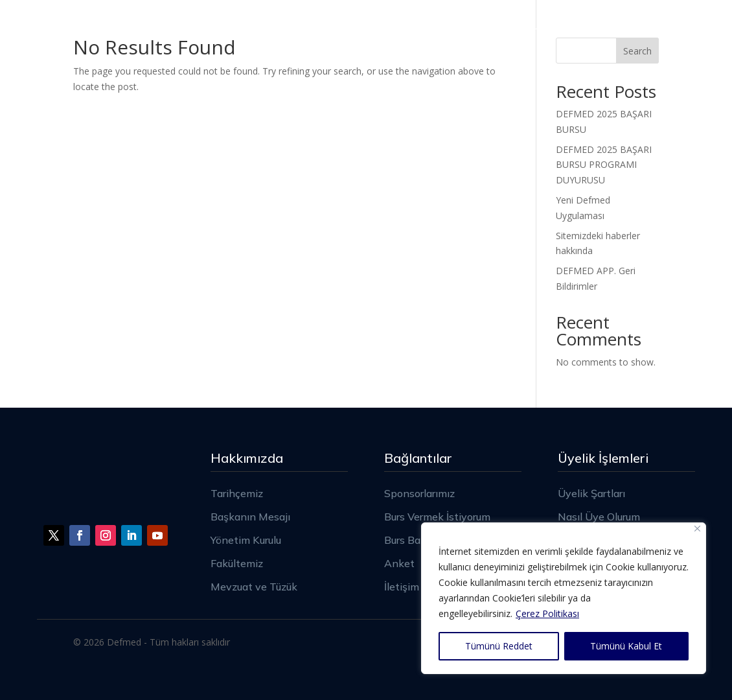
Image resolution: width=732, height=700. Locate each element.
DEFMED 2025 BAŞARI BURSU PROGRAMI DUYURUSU (604, 165)
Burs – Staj (616, 77)
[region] (564, 598)
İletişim (639, 28)
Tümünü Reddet (499, 646)
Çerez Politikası (547, 613)
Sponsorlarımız (367, 28)
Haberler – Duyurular (541, 28)
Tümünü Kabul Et (626, 646)
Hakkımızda (259, 28)
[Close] (697, 529)
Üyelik (445, 28)
